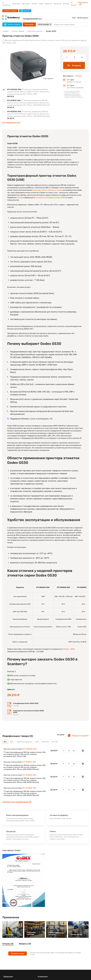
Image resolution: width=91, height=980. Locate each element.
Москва (78, 76)
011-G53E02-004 (30, 768)
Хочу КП (25, 11)
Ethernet (45, 734)
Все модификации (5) (11, 123)
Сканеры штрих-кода (11, 977)
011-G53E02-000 (30, 781)
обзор (19, 198)
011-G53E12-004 (29, 755)
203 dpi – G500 (69, 649)
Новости (48, 4)
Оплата (34, 4)
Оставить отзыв (18, 946)
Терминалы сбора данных (13, 974)
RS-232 (55, 734)
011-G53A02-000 (30, 742)
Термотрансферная (24, 734)
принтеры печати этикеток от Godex (48, 190)
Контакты (57, 4)
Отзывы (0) (8, 937)
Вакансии (16, 4)
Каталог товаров (18, 31)
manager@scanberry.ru (32, 19)
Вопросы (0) (25, 937)
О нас (40, 977)
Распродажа (29, 24)
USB (37, 734)
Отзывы (66, 4)
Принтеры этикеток (35, 31)
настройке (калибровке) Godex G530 (50, 198)
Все (5, 734)
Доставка (26, 4)
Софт (41, 4)
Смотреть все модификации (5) (17, 795)
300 (11, 734)
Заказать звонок (10, 11)
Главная (5, 31)
